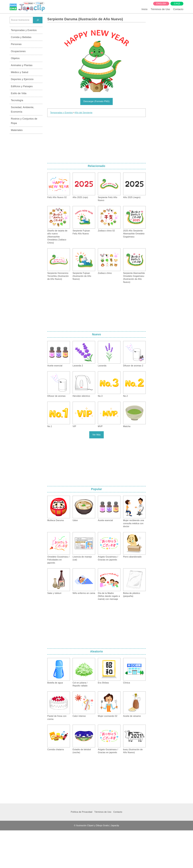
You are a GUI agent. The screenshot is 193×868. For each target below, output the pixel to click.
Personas (16, 44)
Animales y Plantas (22, 65)
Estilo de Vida (19, 93)
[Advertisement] (96, 139)
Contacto (178, 9)
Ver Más (97, 435)
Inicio (145, 9)
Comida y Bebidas (21, 37)
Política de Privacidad (82, 812)
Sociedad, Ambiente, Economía (23, 109)
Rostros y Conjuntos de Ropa (24, 121)
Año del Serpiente (84, 113)
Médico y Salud (20, 72)
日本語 (177, 4)
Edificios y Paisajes (22, 86)
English (161, 4)
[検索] (38, 20)
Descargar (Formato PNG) (97, 101)
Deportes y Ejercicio (22, 79)
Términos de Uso (160, 9)
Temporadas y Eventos (61, 113)
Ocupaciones (18, 51)
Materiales (17, 130)
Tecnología (17, 100)
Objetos (15, 58)
